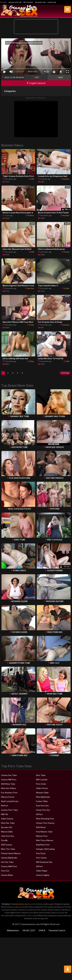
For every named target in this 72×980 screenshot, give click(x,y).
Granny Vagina (43, 876)
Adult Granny (7, 819)
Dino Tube (41, 776)
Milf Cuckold (42, 780)
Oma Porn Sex (8, 837)
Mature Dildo (7, 832)
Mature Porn (42, 837)
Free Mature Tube (44, 832)
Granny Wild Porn (9, 867)
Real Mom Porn (43, 845)
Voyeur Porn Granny (45, 823)
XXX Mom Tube (40, 2)
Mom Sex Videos (9, 789)
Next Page (64, 373)
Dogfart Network (36, 83)
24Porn (39, 867)
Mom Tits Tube (8, 850)
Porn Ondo (41, 784)
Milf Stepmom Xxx (44, 863)
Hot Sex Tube (7, 863)
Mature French (8, 797)
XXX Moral (41, 828)
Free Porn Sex (42, 806)
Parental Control (57, 931)
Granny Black (7, 876)
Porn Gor (5, 871)
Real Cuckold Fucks (10, 802)
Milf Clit (5, 815)
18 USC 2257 (29, 931)
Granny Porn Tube (9, 810)
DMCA (42, 931)
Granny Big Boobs (9, 858)
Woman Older (42, 793)
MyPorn (5, 806)
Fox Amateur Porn (9, 793)
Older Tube (52, 2)
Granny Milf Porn (9, 780)
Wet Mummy (28, 2)
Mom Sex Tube (8, 823)
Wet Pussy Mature (45, 841)
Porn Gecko (41, 858)
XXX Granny (7, 845)
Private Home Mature (11, 854)
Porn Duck (41, 854)
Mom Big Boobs (43, 797)
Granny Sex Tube (15, 2)
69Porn (39, 815)
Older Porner (42, 789)
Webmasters (13, 931)
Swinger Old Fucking (45, 850)
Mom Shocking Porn (45, 819)
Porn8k (4, 841)
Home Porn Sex (43, 810)
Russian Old (6, 828)
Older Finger (42, 871)
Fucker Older (42, 802)
